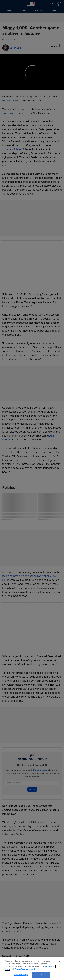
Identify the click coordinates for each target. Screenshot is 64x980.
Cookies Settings (21, 975)
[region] (32, 968)
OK (41, 975)
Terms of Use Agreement (25, 969)
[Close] (60, 961)
